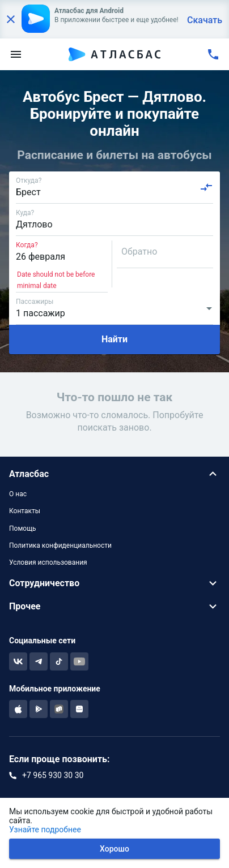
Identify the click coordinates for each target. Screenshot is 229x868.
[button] (114, 474)
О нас (18, 494)
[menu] (16, 54)
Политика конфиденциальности (60, 545)
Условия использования (48, 562)
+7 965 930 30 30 (53, 775)
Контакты (25, 511)
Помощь (23, 528)
